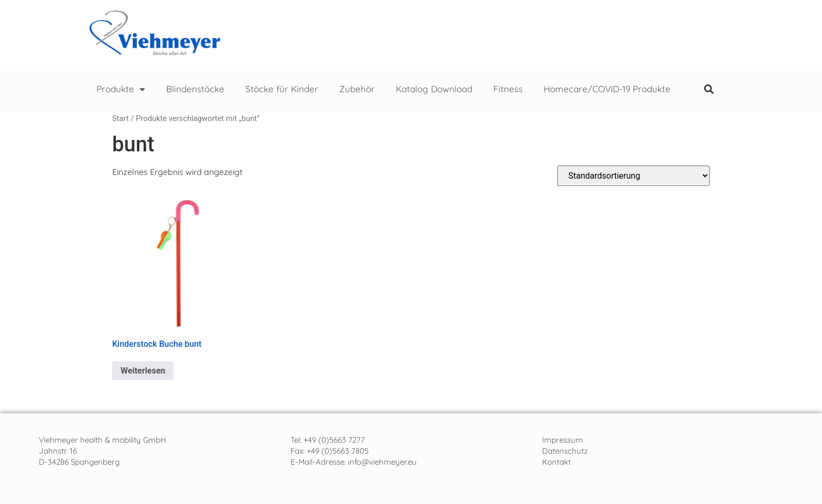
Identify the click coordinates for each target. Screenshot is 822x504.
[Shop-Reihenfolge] (634, 176)
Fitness (508, 89)
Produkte (121, 89)
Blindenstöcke (195, 89)
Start (121, 118)
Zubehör (357, 89)
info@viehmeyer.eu (382, 462)
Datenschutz (565, 451)
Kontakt (556, 462)
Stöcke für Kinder (282, 89)
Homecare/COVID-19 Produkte (607, 89)
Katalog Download (434, 89)
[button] (709, 89)
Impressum (563, 440)
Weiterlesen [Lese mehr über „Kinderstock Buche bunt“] (143, 371)
